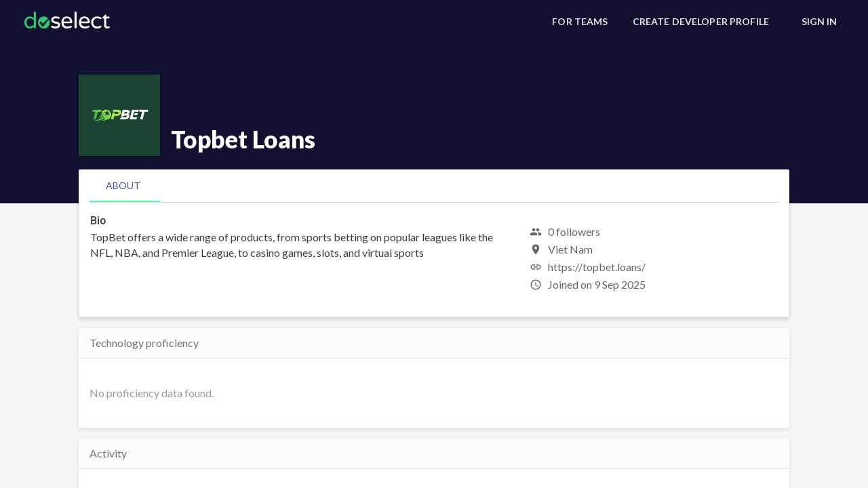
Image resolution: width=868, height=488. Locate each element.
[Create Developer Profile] (701, 22)
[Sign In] (819, 22)
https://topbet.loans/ (597, 267)
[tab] (123, 186)
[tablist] (434, 186)
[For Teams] (580, 22)
